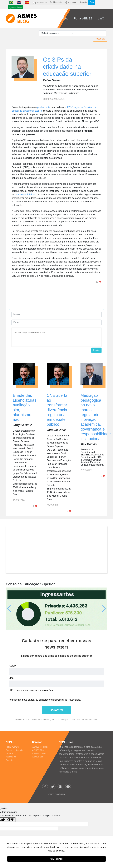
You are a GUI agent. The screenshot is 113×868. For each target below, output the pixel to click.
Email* (12, 678)
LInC (101, 18)
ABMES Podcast (40, 747)
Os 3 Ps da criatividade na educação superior (67, 67)
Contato (84, 2)
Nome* (12, 666)
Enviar (96, 350)
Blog (66, 18)
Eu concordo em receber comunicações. (31, 690)
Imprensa (71, 2)
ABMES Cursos (39, 753)
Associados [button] (16, 7)
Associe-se (40, 3)
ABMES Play (38, 750)
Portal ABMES (83, 18)
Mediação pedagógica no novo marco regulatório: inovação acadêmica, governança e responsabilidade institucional (96, 417)
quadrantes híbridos (25, 194)
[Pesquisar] (89, 33)
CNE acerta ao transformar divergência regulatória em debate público (57, 410)
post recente (44, 107)
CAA (92, 2)
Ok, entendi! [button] (56, 859)
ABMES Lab (38, 757)
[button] (13, 609)
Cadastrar (56, 710)
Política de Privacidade (68, 700)
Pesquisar (100, 39)
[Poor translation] (11, 820)
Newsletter (56, 2)
